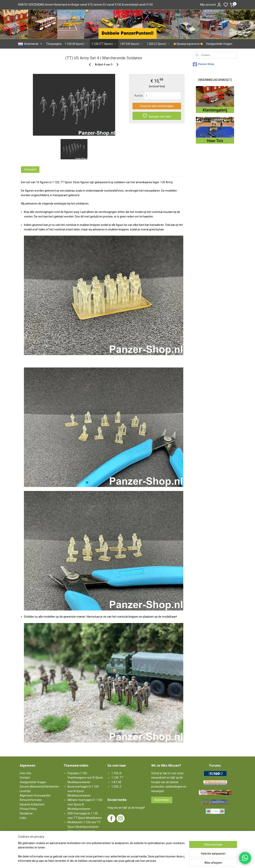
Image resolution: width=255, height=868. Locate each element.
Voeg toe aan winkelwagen (157, 106)
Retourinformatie (31, 800)
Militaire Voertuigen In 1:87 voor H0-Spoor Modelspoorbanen (83, 836)
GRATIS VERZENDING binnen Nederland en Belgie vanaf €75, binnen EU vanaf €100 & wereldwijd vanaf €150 (85, 5)
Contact (25, 778)
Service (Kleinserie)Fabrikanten (39, 787)
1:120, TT (117, 778)
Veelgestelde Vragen (219, 44)
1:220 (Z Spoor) (158, 44)
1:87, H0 (116, 782)
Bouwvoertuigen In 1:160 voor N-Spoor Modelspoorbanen (83, 791)
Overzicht (30, 169)
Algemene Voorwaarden (35, 796)
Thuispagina (54, 44)
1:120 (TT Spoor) (104, 44)
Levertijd (25, 791)
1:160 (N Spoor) (76, 44)
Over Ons (25, 773)
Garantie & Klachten (32, 804)
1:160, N (116, 773)
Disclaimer (26, 813)
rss (149, 861)
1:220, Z (116, 787)
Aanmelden (162, 800)
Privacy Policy (28, 809)
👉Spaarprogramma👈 (188, 44)
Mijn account (211, 5)
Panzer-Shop (203, 64)
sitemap (141, 861)
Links (23, 818)
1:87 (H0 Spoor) (132, 44)
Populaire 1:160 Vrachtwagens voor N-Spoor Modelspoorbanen (85, 778)
